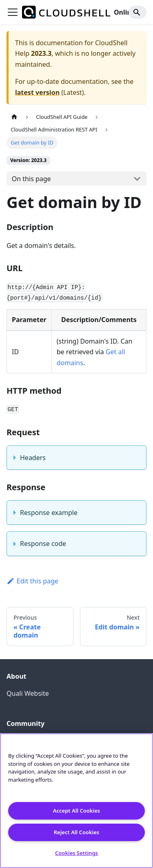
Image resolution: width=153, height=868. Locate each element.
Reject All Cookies (77, 832)
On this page (31, 179)
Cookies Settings (76, 853)
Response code (43, 544)
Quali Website (28, 693)
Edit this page (32, 581)
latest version (37, 92)
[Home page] (14, 117)
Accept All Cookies (76, 811)
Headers (33, 458)
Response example (49, 513)
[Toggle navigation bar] (13, 12)
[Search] (137, 12)
